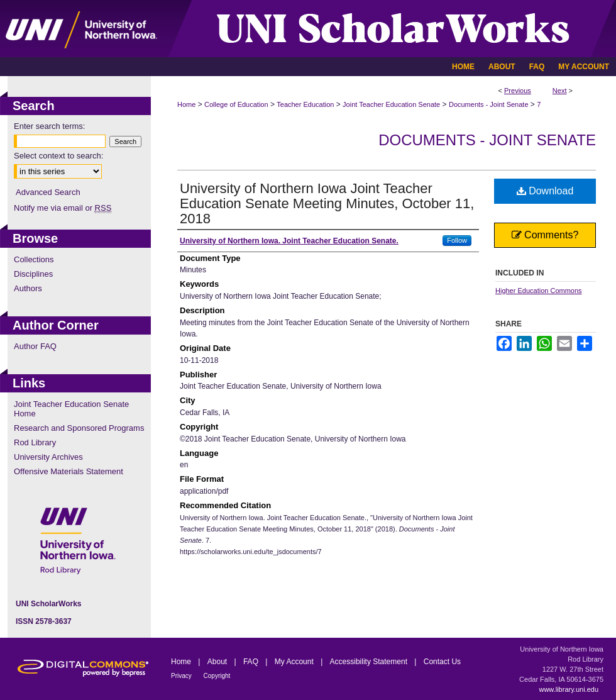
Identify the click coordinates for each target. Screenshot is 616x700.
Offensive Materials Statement (69, 471)
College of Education (236, 104)
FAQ (252, 662)
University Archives (48, 457)
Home (186, 104)
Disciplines (33, 274)
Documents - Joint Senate (489, 104)
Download (545, 191)
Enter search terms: (49, 126)
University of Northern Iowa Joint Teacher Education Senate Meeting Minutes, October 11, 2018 (327, 203)
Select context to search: (58, 156)
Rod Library (35, 442)
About (218, 662)
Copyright (217, 676)
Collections (34, 259)
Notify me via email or (63, 208)
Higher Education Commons (539, 291)
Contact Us (442, 662)
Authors (28, 288)
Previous (518, 91)
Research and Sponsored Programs (79, 428)
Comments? (545, 235)
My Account (295, 662)
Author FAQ (35, 346)
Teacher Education (305, 104)
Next (560, 91)
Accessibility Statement (370, 662)
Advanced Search (48, 192)
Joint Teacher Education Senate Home (71, 409)
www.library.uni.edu (569, 689)
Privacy (182, 676)
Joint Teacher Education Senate (391, 104)
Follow (457, 240)
